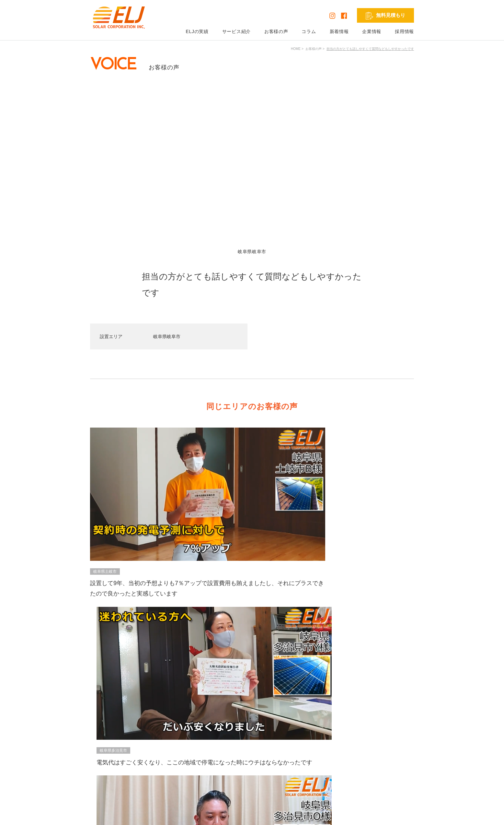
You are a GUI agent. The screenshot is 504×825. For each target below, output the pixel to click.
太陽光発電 (258, 746)
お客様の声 (276, 31)
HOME (296, 49)
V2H (251, 764)
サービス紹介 (236, 31)
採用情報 (404, 31)
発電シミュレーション (391, 746)
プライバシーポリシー (113, 815)
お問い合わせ (315, 755)
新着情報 (339, 31)
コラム (309, 31)
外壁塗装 (255, 783)
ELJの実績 (197, 31)
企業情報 (372, 31)
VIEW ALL (251, 587)
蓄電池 (253, 755)
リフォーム (258, 773)
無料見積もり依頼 (319, 746)
